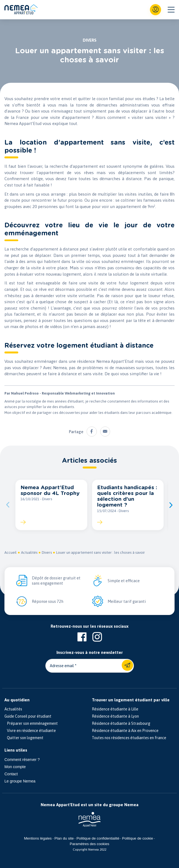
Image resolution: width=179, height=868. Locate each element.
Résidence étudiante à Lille (115, 709)
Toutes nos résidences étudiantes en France (129, 738)
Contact (11, 774)
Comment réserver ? (22, 760)
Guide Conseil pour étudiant (28, 716)
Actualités (29, 553)
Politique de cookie (138, 838)
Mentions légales (38, 838)
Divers (47, 553)
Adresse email (62, 666)
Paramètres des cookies (89, 844)
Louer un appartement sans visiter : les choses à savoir (101, 553)
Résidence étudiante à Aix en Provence (125, 731)
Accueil (11, 553)
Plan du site (64, 838)
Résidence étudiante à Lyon (115, 716)
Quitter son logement (24, 738)
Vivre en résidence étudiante (30, 731)
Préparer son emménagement (31, 723)
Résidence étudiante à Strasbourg (121, 723)
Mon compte (15, 767)
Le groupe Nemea (20, 781)
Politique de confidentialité (98, 838)
